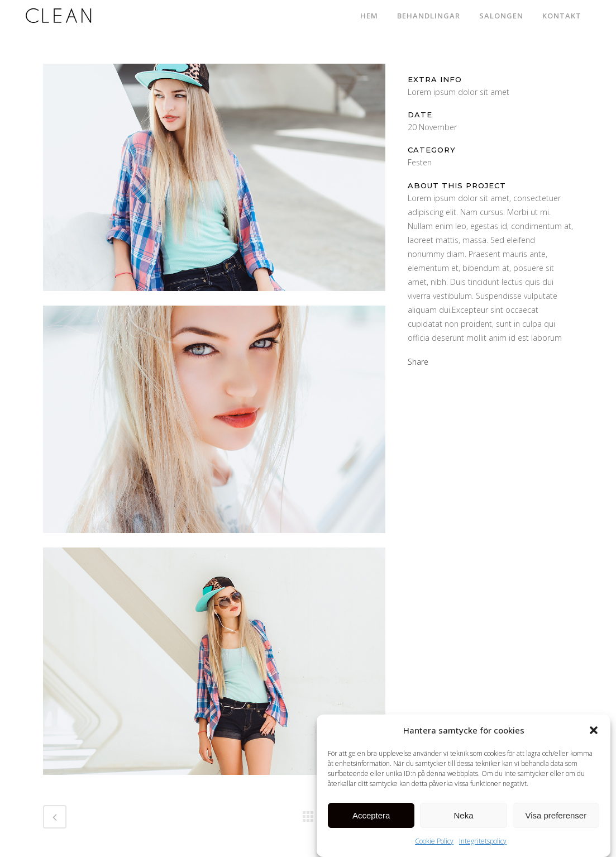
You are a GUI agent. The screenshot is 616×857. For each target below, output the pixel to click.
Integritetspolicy (483, 846)
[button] (594, 735)
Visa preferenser (556, 819)
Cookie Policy (434, 846)
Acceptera (371, 819)
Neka (463, 819)
